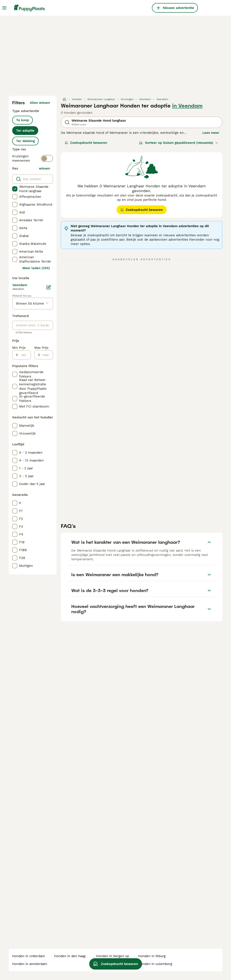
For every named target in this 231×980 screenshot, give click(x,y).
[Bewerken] (49, 287)
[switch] (47, 158)
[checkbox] (15, 189)
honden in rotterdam (29, 956)
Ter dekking (25, 141)
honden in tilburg (152, 956)
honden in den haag (70, 956)
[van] (24, 355)
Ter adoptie (25, 131)
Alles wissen (40, 103)
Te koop (22, 120)
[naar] (47, 355)
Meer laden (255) (36, 268)
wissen (44, 168)
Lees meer (211, 133)
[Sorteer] (179, 143)
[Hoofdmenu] (4, 8)
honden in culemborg (155, 964)
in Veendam (187, 106)
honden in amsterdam (30, 964)
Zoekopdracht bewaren (86, 143)
